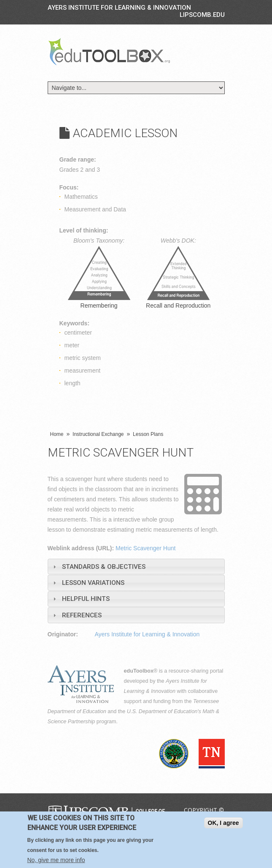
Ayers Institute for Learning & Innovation (119, 8)
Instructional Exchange (98, 434)
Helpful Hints (86, 599)
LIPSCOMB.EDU (202, 15)
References (82, 615)
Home (57, 434)
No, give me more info (56, 860)
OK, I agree (224, 823)
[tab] (136, 566)
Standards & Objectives (104, 567)
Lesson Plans (148, 434)
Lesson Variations (93, 583)
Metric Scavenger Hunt (145, 548)
